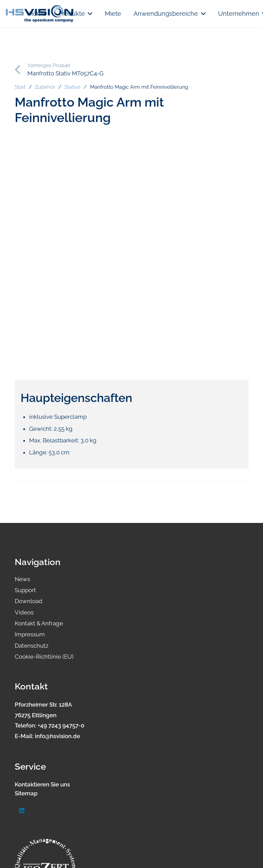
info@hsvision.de (58, 736)
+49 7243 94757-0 (61, 725)
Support (25, 590)
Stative (72, 87)
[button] (89, 14)
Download (29, 601)
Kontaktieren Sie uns (42, 784)
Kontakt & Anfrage (39, 623)
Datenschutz (32, 646)
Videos (24, 612)
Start (20, 87)
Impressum (30, 634)
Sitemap (26, 793)
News (22, 579)
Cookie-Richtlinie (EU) (44, 657)
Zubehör (45, 87)
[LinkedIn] (22, 811)
